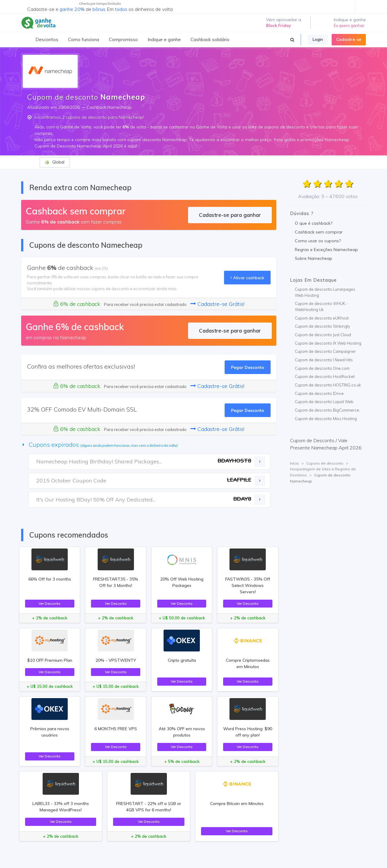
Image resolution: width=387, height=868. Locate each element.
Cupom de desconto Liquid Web (324, 402)
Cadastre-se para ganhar (230, 215)
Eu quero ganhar (349, 25)
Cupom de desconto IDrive (319, 393)
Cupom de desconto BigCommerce (327, 410)
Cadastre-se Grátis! (217, 304)
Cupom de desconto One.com (322, 368)
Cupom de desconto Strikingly (322, 326)
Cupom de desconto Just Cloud (323, 335)
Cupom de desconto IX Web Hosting (328, 343)
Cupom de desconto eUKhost (322, 318)
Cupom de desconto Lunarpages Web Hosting (325, 292)
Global (55, 162)
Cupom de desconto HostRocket (325, 376)
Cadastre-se (349, 39)
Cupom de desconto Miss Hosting (326, 419)
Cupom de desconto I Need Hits (324, 360)
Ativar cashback (247, 278)
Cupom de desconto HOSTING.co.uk (328, 385)
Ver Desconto (50, 603)
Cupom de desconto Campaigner (325, 351)
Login (318, 39)
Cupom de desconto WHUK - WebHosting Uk (321, 306)
